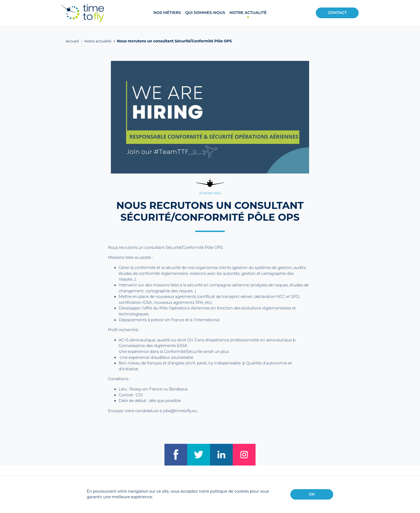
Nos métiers (167, 13)
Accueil (72, 41)
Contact (337, 13)
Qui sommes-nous (205, 13)
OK (312, 494)
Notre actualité (248, 13)
